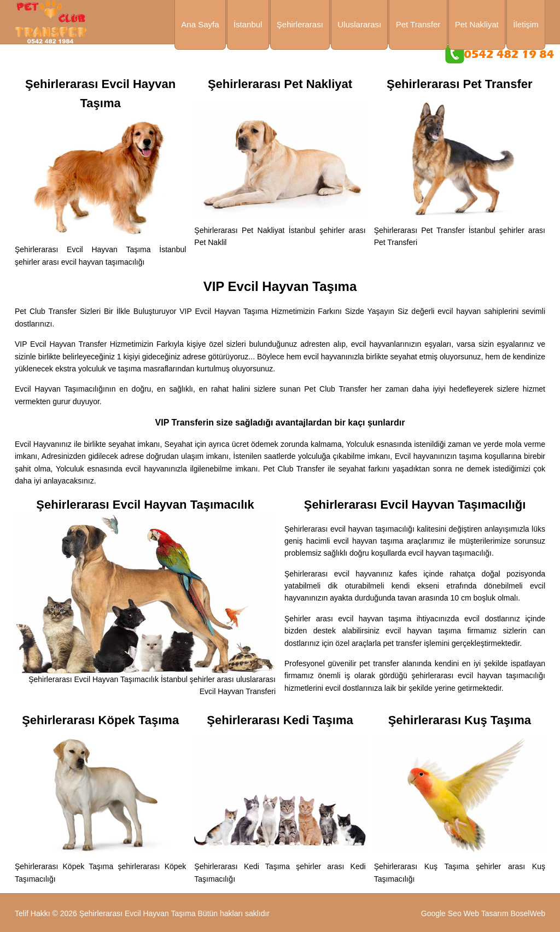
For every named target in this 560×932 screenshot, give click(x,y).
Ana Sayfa (200, 24)
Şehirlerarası (300, 24)
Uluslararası (359, 24)
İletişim (526, 24)
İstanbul (248, 24)
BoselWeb (528, 913)
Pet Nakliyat (477, 24)
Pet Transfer (418, 24)
